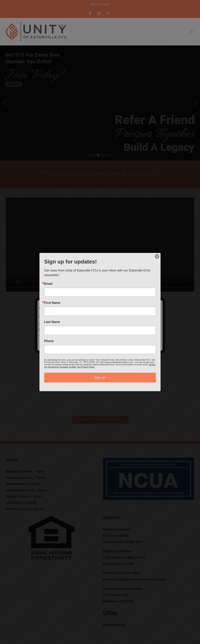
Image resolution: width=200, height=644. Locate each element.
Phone (49, 341)
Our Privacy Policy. (86, 367)
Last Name (52, 322)
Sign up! (100, 377)
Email (48, 284)
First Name (52, 303)
